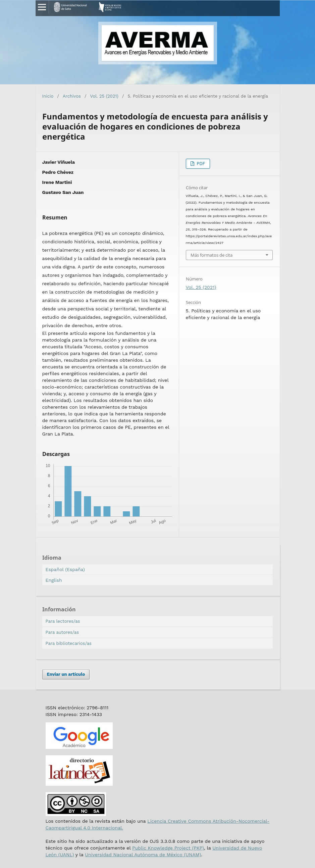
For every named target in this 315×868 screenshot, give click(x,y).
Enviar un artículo (66, 674)
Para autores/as (62, 632)
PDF (200, 164)
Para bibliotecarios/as (69, 643)
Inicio (48, 96)
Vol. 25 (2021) (104, 96)
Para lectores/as (63, 621)
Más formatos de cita (212, 255)
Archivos (72, 96)
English (54, 580)
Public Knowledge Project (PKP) (168, 848)
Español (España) (65, 569)
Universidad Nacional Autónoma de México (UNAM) (143, 855)
